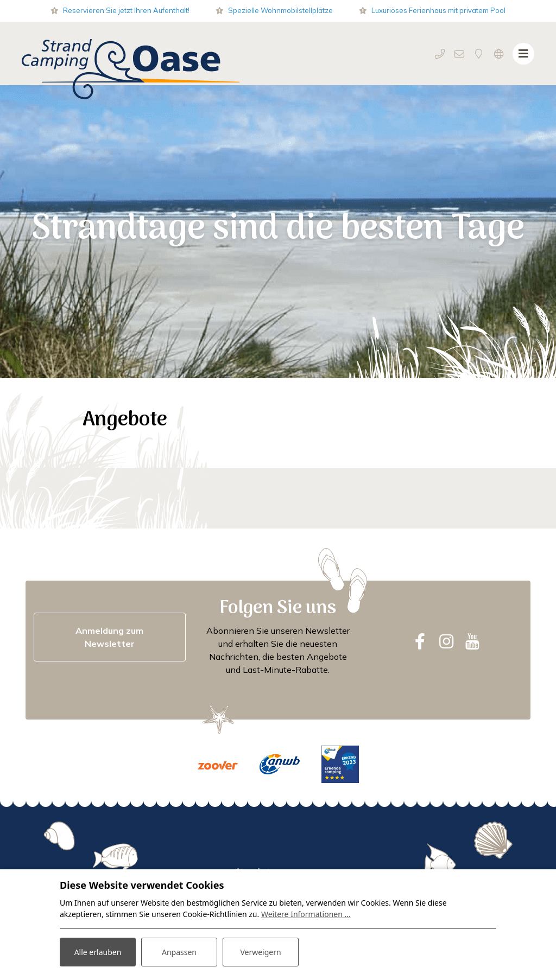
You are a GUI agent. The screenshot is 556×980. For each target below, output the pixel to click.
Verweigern (260, 952)
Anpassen (179, 952)
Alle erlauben (98, 952)
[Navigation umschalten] (523, 54)
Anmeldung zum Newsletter (109, 637)
